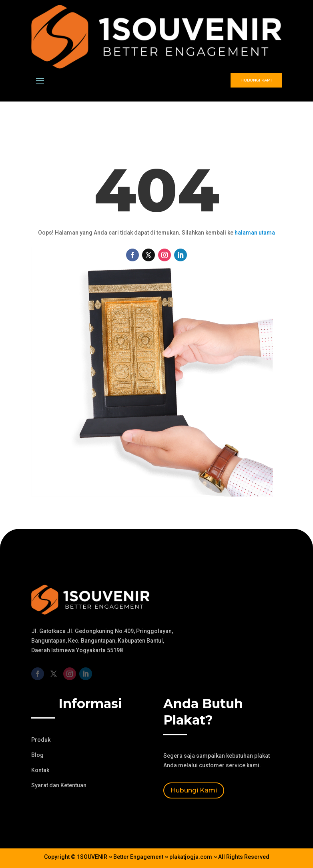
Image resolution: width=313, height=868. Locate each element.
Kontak (40, 770)
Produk (41, 740)
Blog (37, 755)
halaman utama (255, 233)
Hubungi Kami (256, 80)
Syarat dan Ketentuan (59, 785)
